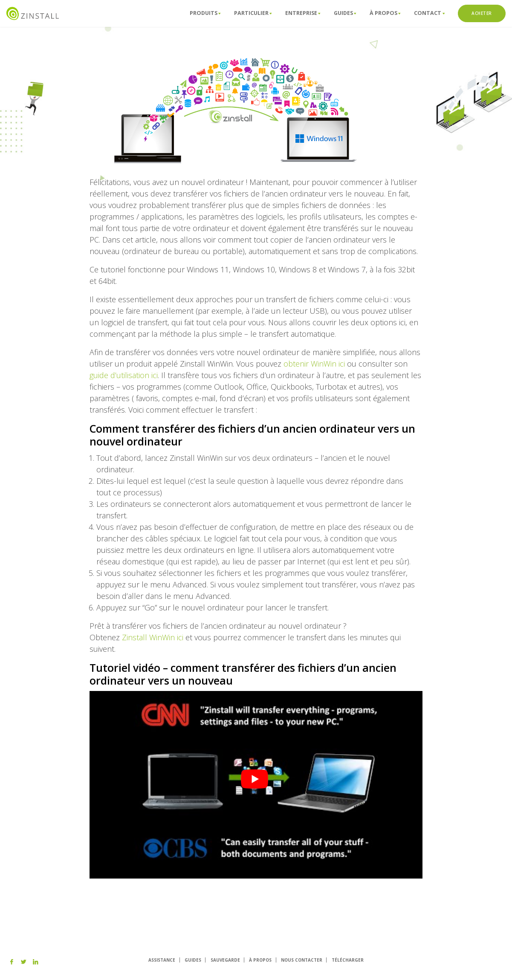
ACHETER (482, 13)
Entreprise (303, 13)
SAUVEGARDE (225, 960)
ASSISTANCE (162, 960)
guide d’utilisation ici (124, 375)
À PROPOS (260, 960)
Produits (205, 13)
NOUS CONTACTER (302, 960)
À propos (385, 13)
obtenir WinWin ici (314, 364)
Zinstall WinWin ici (153, 637)
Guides (345, 13)
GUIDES (193, 960)
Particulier (253, 13)
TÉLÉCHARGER (348, 960)
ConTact (429, 13)
